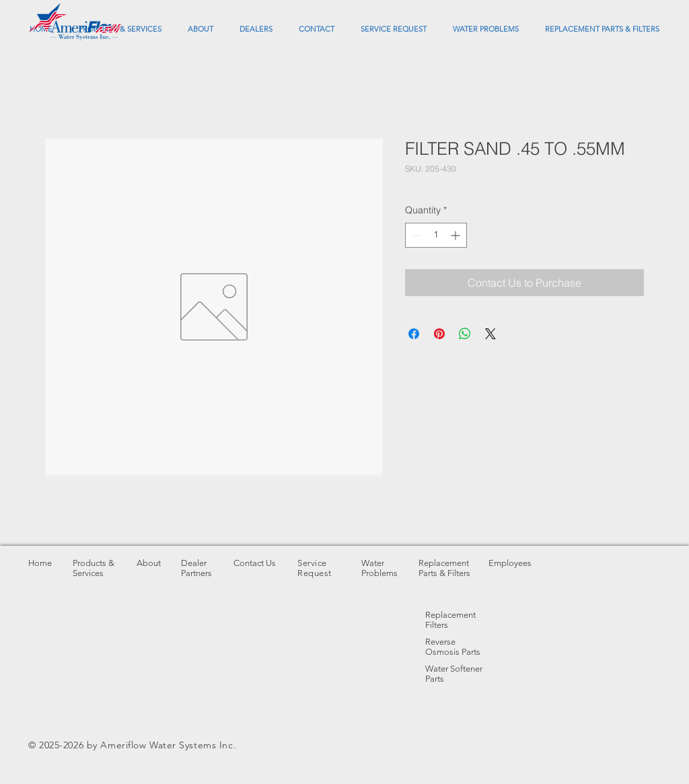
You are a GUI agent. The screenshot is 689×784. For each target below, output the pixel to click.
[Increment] (457, 235)
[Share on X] (491, 334)
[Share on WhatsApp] (465, 334)
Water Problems (379, 568)
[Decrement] (415, 235)
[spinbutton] (436, 235)
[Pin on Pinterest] (439, 334)
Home (40, 563)
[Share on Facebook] (414, 334)
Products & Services (94, 568)
